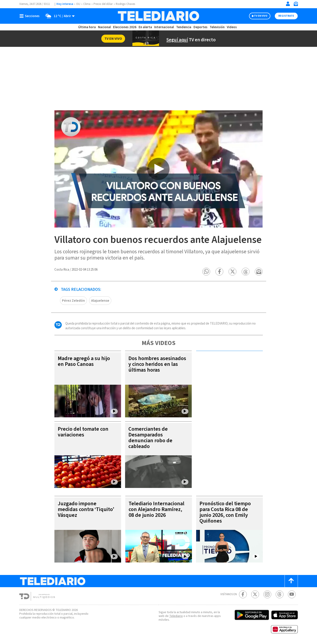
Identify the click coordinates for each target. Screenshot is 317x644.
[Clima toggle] (59, 16)
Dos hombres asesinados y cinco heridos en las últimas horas (157, 364)
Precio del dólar (103, 4)
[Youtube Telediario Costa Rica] (292, 594)
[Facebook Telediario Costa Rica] (243, 594)
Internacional (164, 27)
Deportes (200, 27)
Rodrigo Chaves (125, 4)
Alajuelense (100, 301)
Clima (87, 4)
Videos (232, 27)
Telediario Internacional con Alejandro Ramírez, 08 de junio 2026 (157, 509)
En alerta (145, 27)
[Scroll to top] (291, 581)
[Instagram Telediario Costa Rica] (267, 594)
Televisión (217, 27)
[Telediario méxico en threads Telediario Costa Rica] (280, 594)
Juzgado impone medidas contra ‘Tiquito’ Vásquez (86, 509)
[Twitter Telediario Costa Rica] (255, 594)
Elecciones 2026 (125, 27)
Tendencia (184, 27)
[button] (206, 272)
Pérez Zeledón (73, 301)
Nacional (104, 27)
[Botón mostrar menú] (30, 16)
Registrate (286, 16)
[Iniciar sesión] (288, 4)
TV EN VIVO (261, 16)
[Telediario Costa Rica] (158, 16)
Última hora (87, 27)
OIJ (78, 4)
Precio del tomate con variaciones (83, 432)
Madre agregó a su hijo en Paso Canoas (84, 361)
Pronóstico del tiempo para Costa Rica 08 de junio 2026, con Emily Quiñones (225, 512)
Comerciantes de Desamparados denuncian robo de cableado (150, 438)
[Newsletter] (296, 5)
